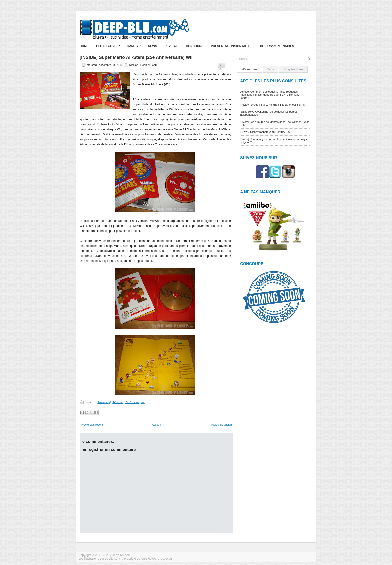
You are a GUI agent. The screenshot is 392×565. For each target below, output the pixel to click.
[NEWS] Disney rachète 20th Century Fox (265, 132)
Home (84, 46)
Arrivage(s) (104, 402)
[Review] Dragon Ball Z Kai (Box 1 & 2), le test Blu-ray (273, 105)
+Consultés (250, 69)
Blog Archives (293, 69)
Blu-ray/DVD (110, 44)
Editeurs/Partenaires (275, 46)
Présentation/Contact (230, 46)
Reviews (172, 46)
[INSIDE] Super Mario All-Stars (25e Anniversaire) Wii (136, 57)
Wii (143, 402)
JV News (118, 402)
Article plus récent (92, 425)
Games (136, 44)
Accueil (156, 425)
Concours (195, 46)
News (153, 46)
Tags (271, 69)
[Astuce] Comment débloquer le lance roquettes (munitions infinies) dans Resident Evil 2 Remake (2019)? (270, 95)
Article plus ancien (221, 425)
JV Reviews (132, 402)
